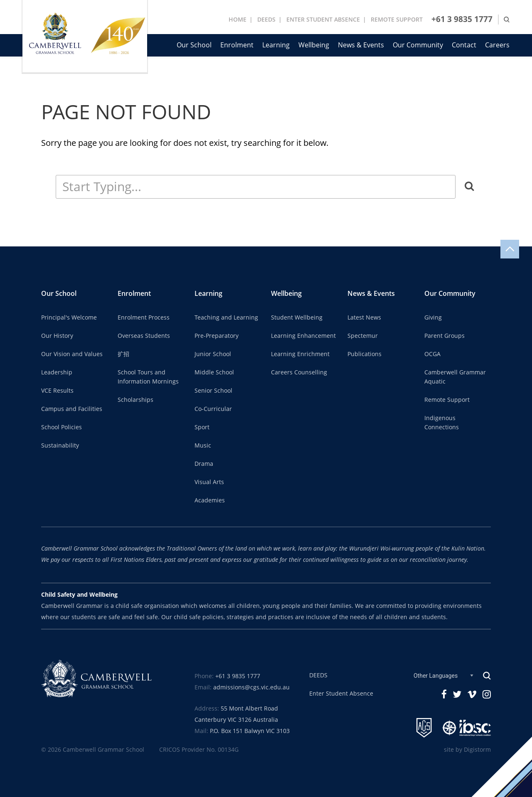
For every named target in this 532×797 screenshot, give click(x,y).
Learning (276, 45)
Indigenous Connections (442, 423)
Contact (464, 45)
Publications (365, 354)
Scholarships (135, 400)
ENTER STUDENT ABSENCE (323, 20)
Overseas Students (144, 336)
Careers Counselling (299, 372)
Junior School (213, 354)
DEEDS (266, 20)
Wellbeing (314, 45)
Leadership (57, 372)
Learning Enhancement (303, 336)
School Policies (62, 427)
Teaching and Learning (226, 317)
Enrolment (237, 45)
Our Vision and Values (72, 354)
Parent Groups (445, 336)
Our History (57, 336)
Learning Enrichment (300, 354)
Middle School (214, 372)
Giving (433, 317)
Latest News (364, 317)
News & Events (361, 45)
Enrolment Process (144, 317)
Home (238, 20)
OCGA (432, 354)
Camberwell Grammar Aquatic (455, 377)
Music (203, 445)
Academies (210, 500)
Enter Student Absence (341, 694)
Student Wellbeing (297, 317)
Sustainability (60, 445)
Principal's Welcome (69, 317)
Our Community (418, 45)
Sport (202, 427)
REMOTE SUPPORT (397, 20)
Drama (204, 464)
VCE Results (57, 391)
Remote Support (447, 400)
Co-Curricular (213, 409)
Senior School (213, 391)
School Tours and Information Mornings (148, 377)
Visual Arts (209, 482)
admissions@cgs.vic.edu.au (251, 687)
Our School (194, 45)
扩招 (123, 354)
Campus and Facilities (72, 409)
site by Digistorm (467, 750)
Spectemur (363, 336)
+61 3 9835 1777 (462, 19)
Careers (497, 45)
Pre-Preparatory (217, 336)
